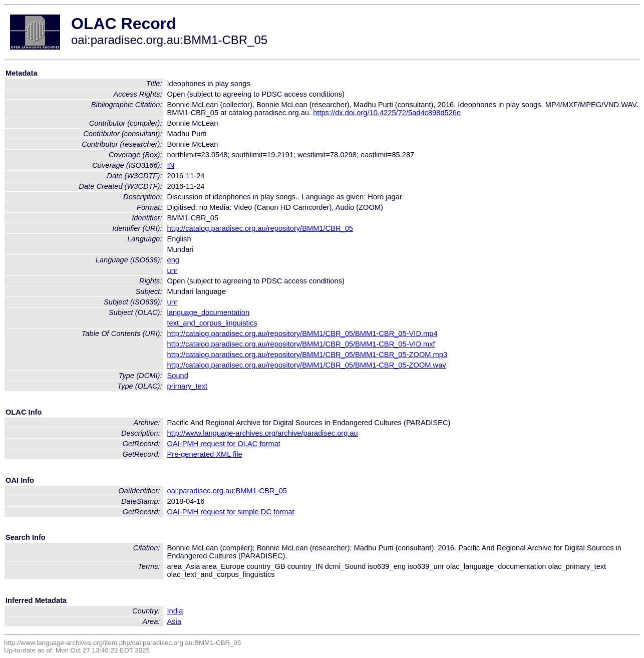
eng (173, 260)
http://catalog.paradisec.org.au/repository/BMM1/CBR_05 (260, 228)
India (175, 611)
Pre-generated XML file (205, 454)
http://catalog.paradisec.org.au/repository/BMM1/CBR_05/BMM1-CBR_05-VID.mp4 (302, 334)
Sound (178, 376)
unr (173, 270)
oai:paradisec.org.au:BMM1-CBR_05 (227, 491)
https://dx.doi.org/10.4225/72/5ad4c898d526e (387, 113)
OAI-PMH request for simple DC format (231, 512)
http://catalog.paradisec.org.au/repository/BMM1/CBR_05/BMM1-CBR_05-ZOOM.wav (307, 365)
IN (171, 165)
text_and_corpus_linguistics (212, 323)
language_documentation (209, 312)
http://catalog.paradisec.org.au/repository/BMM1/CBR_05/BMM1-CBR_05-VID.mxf (301, 344)
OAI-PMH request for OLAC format (224, 444)
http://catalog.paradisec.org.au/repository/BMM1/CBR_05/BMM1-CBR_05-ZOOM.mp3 (307, 355)
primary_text (188, 386)
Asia (175, 621)
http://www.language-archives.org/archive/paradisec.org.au (263, 433)
